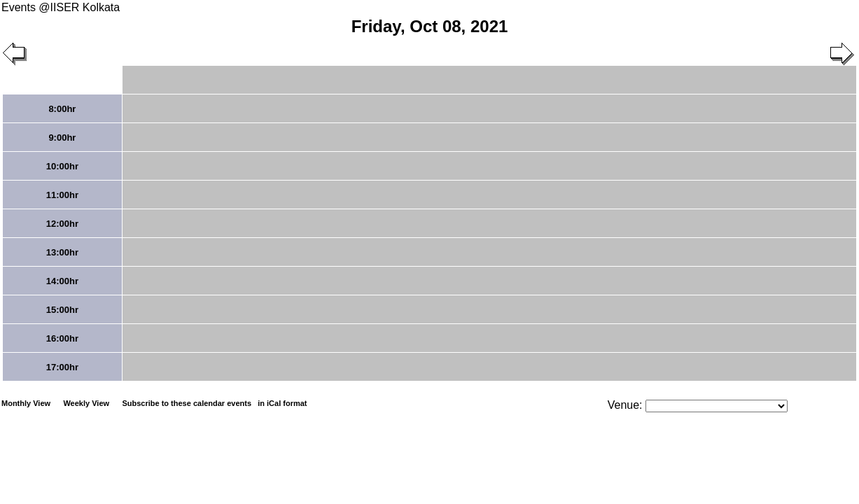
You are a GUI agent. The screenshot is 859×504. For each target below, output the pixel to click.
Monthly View (26, 403)
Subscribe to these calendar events (215, 403)
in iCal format (282, 403)
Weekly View (86, 403)
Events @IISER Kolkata (61, 7)
